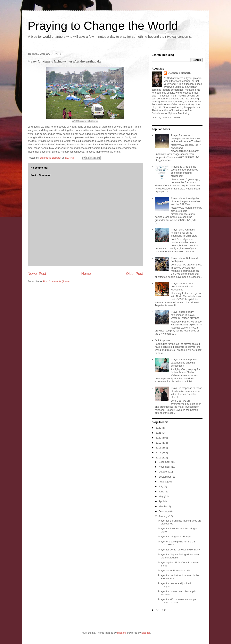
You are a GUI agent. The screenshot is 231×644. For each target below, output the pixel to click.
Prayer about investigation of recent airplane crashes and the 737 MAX (186, 201)
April (161, 501)
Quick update (162, 340)
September (165, 477)
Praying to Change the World (103, 26)
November (165, 467)
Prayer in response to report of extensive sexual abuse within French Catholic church (187, 393)
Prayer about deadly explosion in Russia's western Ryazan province (185, 315)
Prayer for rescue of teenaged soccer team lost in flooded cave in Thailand (186, 138)
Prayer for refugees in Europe (175, 536)
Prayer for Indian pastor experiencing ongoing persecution (184, 363)
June (162, 492)
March (162, 506)
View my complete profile (166, 117)
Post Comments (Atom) (56, 281)
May (161, 496)
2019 (159, 443)
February (164, 511)
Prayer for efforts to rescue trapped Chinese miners (178, 601)
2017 (159, 452)
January (163, 516)
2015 (159, 610)
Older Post (135, 274)
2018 (159, 448)
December (165, 462)
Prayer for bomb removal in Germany (179, 550)
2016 (159, 458)
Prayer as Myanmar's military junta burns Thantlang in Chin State (184, 233)
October (163, 472)
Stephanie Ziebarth (179, 73)
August (163, 482)
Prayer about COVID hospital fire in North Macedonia (182, 287)
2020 (159, 438)
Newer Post (37, 274)
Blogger (146, 633)
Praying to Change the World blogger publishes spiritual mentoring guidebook (184, 171)
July (161, 486)
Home (86, 274)
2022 (159, 428)
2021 (159, 433)
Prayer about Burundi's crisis (174, 570)
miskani (122, 633)
